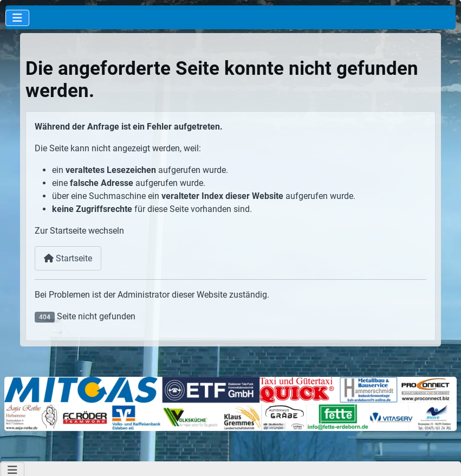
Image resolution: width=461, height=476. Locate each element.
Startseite (68, 258)
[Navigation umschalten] (17, 18)
